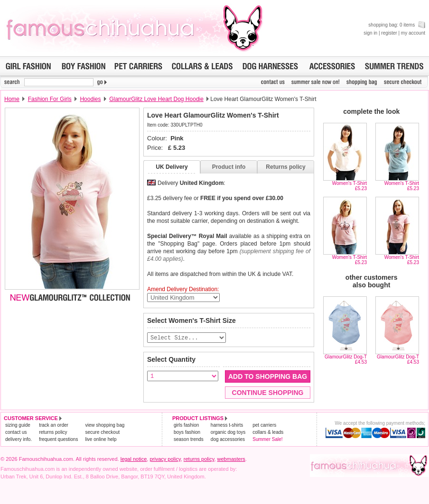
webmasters (231, 459)
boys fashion (187, 433)
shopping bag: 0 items (397, 25)
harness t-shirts (227, 426)
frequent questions (58, 440)
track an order (54, 426)
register (389, 33)
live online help (101, 440)
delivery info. (19, 440)
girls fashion (186, 426)
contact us (16, 433)
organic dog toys (228, 433)
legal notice (134, 459)
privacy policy (165, 459)
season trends (189, 440)
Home (12, 99)
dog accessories (228, 440)
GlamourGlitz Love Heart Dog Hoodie (156, 99)
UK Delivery (172, 167)
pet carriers (264, 426)
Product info (229, 167)
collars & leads (268, 433)
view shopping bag (105, 426)
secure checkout (102, 433)
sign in (370, 33)
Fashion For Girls (50, 99)
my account (413, 33)
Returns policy (285, 167)
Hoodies (90, 99)
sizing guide (18, 426)
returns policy (53, 433)
